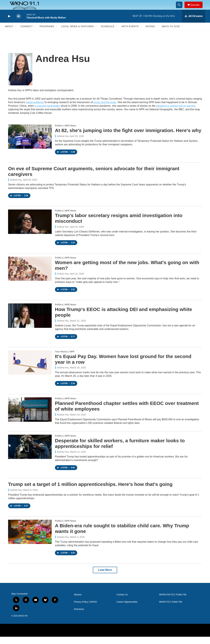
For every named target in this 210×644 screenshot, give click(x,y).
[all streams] (194, 23)
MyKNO (150, 34)
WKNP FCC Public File (171, 609)
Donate (197, 8)
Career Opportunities (127, 609)
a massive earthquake (47, 113)
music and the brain (105, 110)
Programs (47, 34)
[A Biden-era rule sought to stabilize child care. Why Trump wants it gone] (30, 539)
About (9, 34)
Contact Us (122, 602)
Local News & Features (77, 34)
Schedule (108, 34)
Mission (78, 602)
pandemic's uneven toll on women (176, 113)
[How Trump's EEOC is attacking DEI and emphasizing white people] (30, 323)
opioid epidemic (35, 110)
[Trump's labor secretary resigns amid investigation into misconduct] (30, 229)
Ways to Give (171, 34)
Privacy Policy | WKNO (85, 609)
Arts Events (130, 34)
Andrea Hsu (63, 143)
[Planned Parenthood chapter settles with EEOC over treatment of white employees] (30, 417)
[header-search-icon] (181, 9)
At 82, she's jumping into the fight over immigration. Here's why (128, 138)
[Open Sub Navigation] (16, 34)
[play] (9, 24)
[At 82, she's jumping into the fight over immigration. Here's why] (30, 144)
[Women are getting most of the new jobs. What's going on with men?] (30, 276)
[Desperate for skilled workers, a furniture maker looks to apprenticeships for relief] (30, 454)
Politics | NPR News (66, 133)
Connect (26, 34)
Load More (105, 577)
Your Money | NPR (65, 359)
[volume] (19, 24)
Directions (79, 616)
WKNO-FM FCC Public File (173, 602)
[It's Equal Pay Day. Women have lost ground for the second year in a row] (30, 370)
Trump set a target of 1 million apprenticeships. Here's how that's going (90, 491)
